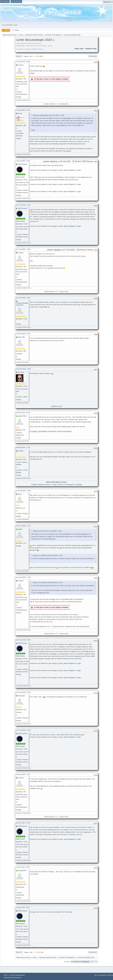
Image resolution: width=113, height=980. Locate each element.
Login (79, 170)
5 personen (19, 243)
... (35, 56)
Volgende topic (91, 49)
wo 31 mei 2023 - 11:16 (23, 526)
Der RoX (21, 372)
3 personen (19, 154)
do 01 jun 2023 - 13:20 (23, 774)
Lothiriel (21, 451)
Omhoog (19, 952)
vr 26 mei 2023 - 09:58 (23, 62)
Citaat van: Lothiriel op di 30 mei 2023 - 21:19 (48, 556)
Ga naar (67, 962)
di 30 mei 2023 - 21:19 (23, 448)
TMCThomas (22, 164)
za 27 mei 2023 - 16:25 (23, 298)
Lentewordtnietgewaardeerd (22, 304)
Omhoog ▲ (110, 975)
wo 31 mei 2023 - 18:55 (23, 640)
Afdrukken (93, 56)
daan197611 (22, 416)
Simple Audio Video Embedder (12, 978)
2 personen (19, 288)
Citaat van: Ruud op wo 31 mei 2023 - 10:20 (47, 531)
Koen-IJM (21, 337)
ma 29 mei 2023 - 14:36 (23, 369)
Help (96, 975)
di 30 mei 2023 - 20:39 (23, 413)
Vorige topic (79, 49)
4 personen (19, 199)
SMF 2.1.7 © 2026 (9, 975)
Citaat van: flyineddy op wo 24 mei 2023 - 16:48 (48, 115)
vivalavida (21, 696)
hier (71, 912)
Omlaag (19, 56)
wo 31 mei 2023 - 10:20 (23, 491)
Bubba (20, 529)
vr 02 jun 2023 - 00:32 (23, 867)
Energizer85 (22, 871)
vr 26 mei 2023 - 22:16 (23, 110)
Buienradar (67, 118)
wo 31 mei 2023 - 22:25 (23, 730)
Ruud (20, 494)
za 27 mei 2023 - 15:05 (23, 249)
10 (38, 56)
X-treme (21, 65)
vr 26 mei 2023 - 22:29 (23, 161)
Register (72, 170)
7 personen (19, 100)
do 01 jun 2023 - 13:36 (23, 823)
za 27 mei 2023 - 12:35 (23, 205)
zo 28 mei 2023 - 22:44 (23, 334)
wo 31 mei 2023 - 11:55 (23, 577)
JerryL (20, 114)
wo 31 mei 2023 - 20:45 (23, 692)
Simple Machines (20, 975)
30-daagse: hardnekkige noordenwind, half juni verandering (51, 431)
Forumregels (102, 975)
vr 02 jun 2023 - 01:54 (23, 907)
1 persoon (19, 362)
